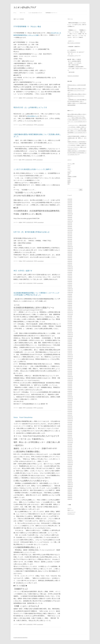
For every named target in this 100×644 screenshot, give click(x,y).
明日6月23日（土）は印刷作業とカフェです (30, 107)
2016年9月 (70, 338)
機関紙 (69, 182)
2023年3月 (70, 219)
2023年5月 (70, 216)
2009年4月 (70, 497)
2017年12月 (70, 311)
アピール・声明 (71, 164)
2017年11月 (70, 313)
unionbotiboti (40, 98)
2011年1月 (70, 459)
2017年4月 (70, 325)
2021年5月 (70, 237)
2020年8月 (70, 254)
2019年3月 (70, 283)
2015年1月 (70, 375)
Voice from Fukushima (23, 417)
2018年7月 (70, 298)
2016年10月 (70, 336)
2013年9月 (70, 402)
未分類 (20, 283)
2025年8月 (70, 201)
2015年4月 (70, 369)
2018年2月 (70, 307)
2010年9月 (70, 466)
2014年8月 (70, 384)
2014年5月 (70, 388)
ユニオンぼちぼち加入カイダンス (35, 13)
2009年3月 (70, 499)
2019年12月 (70, 267)
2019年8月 (70, 274)
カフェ (20, 125)
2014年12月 (70, 377)
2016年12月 (70, 333)
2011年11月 (70, 441)
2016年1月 (70, 353)
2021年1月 (70, 245)
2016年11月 (70, 334)
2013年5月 (70, 410)
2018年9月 (70, 294)
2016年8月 (70, 340)
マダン (69, 169)
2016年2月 (70, 351)
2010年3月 (70, 477)
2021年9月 (70, 232)
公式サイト (73, 56)
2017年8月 (70, 318)
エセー (69, 165)
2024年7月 (70, 210)
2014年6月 (70, 386)
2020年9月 (70, 252)
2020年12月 (70, 247)
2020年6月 (70, 256)
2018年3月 (70, 305)
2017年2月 (70, 329)
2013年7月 (70, 406)
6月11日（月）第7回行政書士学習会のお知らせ (32, 232)
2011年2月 (70, 457)
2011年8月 (70, 446)
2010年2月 (70, 479)
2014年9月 (70, 382)
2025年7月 (70, 203)
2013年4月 (70, 411)
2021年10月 (70, 230)
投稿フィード (70, 510)
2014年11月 (70, 378)
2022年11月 (70, 221)
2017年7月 (70, 320)
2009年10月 (70, 486)
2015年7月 (70, 364)
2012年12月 (70, 417)
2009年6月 (70, 494)
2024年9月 (70, 208)
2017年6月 (70, 322)
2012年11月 (70, 419)
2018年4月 (70, 303)
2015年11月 (70, 356)
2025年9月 (70, 199)
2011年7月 (70, 448)
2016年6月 (70, 344)
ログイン (70, 508)
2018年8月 (70, 296)
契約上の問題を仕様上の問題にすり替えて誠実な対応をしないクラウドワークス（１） (77, 96)
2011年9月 (70, 444)
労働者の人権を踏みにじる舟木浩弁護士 (76, 142)
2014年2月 (70, 393)
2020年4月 (70, 259)
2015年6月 (70, 366)
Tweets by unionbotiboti (73, 76)
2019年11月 (70, 269)
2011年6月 (70, 450)
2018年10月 (70, 292)
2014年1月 (70, 395)
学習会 (20, 261)
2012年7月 (70, 426)
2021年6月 (70, 236)
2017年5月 (70, 323)
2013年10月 (70, 400)
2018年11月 (70, 291)
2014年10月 (70, 380)
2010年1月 (70, 481)
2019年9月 (70, 272)
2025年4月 (70, 206)
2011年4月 (70, 453)
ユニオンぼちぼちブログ (25, 7)
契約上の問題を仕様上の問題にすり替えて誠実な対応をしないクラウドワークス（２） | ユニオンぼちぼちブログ (77, 120)
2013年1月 (70, 415)
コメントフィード (71, 512)
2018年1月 (70, 309)
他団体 (20, 98)
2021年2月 (70, 243)
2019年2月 (70, 285)
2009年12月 (70, 483)
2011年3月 (70, 455)
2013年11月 (70, 399)
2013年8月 (70, 404)
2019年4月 (70, 281)
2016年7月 (70, 342)
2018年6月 (70, 300)
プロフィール (22, 13)
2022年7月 (70, 225)
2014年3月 (70, 391)
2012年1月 (70, 437)
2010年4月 (70, 475)
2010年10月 (70, 464)
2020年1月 (70, 265)
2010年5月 (70, 474)
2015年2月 (70, 373)
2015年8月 (70, 362)
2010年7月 (70, 470)
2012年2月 (70, 435)
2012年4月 (70, 431)
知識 (20, 160)
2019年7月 (70, 276)
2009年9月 (70, 488)
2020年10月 (70, 250)
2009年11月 (70, 485)
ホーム (15, 13)
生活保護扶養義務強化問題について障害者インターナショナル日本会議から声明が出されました (37, 294)
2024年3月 (70, 212)
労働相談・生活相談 (72, 176)
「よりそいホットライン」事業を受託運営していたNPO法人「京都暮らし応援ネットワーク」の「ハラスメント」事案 (77, 127)
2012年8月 (70, 424)
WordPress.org (71, 514)
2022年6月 (70, 226)
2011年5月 (70, 452)
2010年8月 (70, 468)
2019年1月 (70, 287)
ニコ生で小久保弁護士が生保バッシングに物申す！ (33, 169)
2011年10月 (70, 442)
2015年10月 (70, 358)
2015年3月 (70, 371)
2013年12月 (70, 397)
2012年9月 (70, 422)
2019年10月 (70, 270)
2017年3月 (70, 327)
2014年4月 (70, 389)
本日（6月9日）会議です (23, 271)
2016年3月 (70, 349)
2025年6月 (70, 205)
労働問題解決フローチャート (51, 13)
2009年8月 (70, 490)
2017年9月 (70, 316)
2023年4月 (70, 217)
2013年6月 (70, 408)
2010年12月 (70, 461)
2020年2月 (70, 263)
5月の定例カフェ (32, 116)
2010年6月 (70, 472)
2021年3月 (70, 241)
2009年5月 (70, 496)
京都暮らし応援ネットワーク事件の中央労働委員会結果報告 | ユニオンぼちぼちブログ (77, 131)
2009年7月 (70, 492)
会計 (69, 175)
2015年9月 (70, 360)
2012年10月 (70, 420)
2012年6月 (70, 428)
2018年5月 (70, 302)
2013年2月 (70, 413)
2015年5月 (70, 367)
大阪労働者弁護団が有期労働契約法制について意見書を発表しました (37, 135)
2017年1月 (70, 331)
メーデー (70, 171)
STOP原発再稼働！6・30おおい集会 (27, 26)
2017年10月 (70, 314)
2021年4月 (70, 239)
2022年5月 (70, 228)
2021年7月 (70, 234)
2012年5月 (70, 430)
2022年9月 (70, 223)
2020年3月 (70, 261)
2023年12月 (70, 214)
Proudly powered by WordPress (20, 638)
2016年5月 (70, 345)
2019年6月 (70, 278)
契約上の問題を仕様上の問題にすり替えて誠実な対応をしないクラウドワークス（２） (77, 90)
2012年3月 (70, 433)
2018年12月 (70, 289)
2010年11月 (70, 463)
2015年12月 (70, 355)
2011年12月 (70, 439)
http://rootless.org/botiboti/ (74, 43)
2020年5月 (70, 258)
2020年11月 (70, 248)
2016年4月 (70, 347)
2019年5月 (70, 280)
